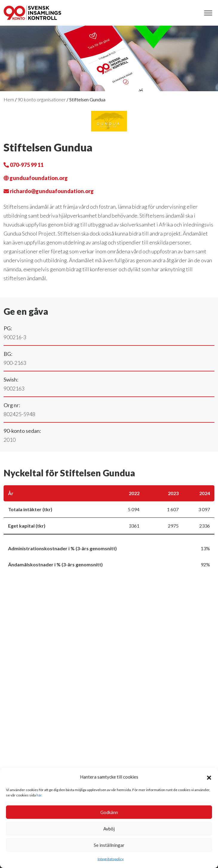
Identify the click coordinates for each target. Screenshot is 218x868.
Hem (9, 99)
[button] (209, 777)
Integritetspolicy (111, 859)
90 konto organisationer (42, 99)
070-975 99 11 (24, 165)
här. (39, 795)
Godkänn (109, 812)
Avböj (109, 829)
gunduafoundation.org (36, 178)
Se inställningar (109, 845)
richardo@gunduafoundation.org (49, 191)
